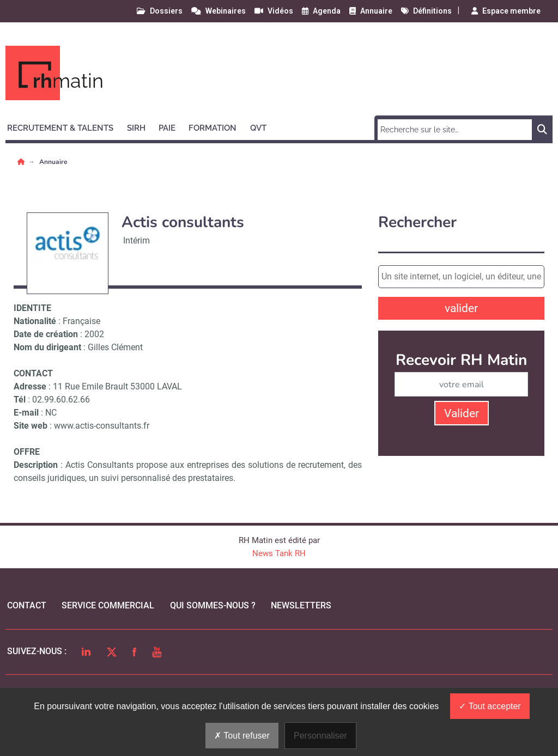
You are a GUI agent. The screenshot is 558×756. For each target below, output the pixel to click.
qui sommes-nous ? (213, 605)
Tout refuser (242, 736)
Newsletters (301, 605)
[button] (65, 126)
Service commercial (108, 605)
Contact (27, 605)
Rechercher (417, 222)
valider (461, 308)
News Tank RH (279, 553)
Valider (462, 413)
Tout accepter (490, 706)
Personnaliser (320, 736)
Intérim (137, 240)
